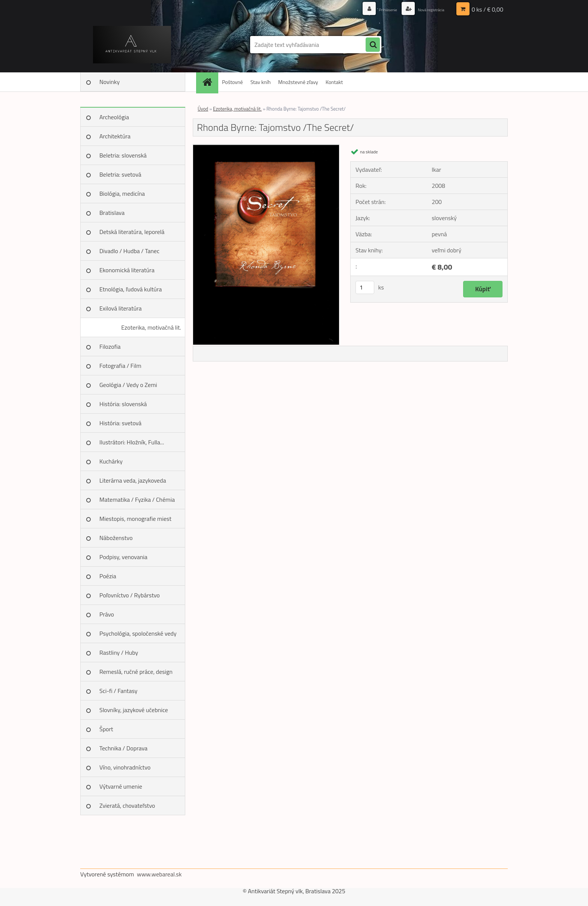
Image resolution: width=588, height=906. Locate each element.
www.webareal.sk (159, 874)
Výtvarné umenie (121, 786)
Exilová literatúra (121, 308)
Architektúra (115, 136)
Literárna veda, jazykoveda (133, 480)
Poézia (108, 576)
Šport (106, 729)
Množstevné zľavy (298, 82)
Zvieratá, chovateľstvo (127, 805)
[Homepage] (210, 82)
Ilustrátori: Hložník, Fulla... (132, 442)
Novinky (109, 82)
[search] (373, 45)
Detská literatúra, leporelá (132, 232)
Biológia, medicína (122, 193)
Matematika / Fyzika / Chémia (137, 499)
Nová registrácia (426, 9)
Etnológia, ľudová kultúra (131, 289)
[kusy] (365, 287)
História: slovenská (123, 404)
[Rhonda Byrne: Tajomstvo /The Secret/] (266, 147)
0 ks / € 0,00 (487, 9)
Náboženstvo (116, 538)
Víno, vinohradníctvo (125, 767)
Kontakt (334, 82)
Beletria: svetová (120, 174)
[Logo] (132, 45)
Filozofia (110, 346)
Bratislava (112, 213)
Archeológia (114, 117)
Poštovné (232, 82)
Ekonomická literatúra (127, 270)
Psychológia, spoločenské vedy (138, 633)
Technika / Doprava (123, 748)
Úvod (203, 109)
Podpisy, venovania (123, 557)
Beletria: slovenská (123, 155)
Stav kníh (261, 82)
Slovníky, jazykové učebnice (134, 710)
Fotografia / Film (120, 366)
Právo (107, 614)
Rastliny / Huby (119, 652)
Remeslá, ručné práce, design (136, 672)
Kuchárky (111, 461)
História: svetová (120, 423)
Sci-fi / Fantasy (118, 691)
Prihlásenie (376, 9)
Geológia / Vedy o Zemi (128, 385)
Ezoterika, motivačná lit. (151, 327)
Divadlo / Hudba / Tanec (129, 251)
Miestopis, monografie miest (135, 519)
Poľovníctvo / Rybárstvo (130, 595)
